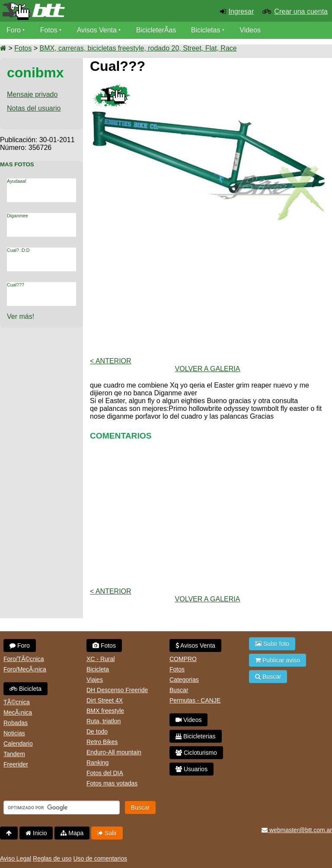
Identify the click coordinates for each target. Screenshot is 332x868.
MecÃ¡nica (18, 712)
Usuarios (192, 769)
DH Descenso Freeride (117, 690)
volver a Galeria (208, 369)
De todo (97, 731)
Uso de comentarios (100, 858)
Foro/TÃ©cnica (24, 659)
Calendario (18, 744)
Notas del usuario (34, 108)
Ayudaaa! (17, 181)
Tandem (14, 754)
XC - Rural (101, 659)
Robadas (16, 723)
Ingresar (241, 11)
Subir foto (272, 644)
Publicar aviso (278, 660)
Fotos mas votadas (112, 783)
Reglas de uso (52, 858)
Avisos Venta (97, 30)
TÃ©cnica (17, 702)
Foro (14, 30)
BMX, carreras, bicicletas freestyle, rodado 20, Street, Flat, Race (138, 48)
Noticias (14, 733)
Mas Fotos (17, 164)
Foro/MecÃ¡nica (25, 669)
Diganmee (18, 216)
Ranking (97, 763)
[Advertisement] (207, 290)
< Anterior (111, 361)
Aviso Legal (16, 858)
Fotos (49, 30)
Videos (250, 30)
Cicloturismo (196, 753)
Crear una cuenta (301, 11)
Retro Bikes (102, 742)
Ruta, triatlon (104, 721)
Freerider (16, 764)
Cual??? (16, 285)
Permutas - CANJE (195, 700)
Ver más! (21, 316)
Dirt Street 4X (105, 700)
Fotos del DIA (105, 773)
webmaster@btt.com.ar (297, 830)
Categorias (184, 680)
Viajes (95, 680)
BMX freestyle (105, 711)
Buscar (179, 690)
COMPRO (183, 659)
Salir (107, 833)
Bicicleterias (196, 736)
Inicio (36, 833)
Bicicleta (26, 689)
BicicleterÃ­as (156, 30)
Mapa (72, 833)
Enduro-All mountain (114, 752)
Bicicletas (207, 30)
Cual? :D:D (18, 250)
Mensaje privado (32, 94)
